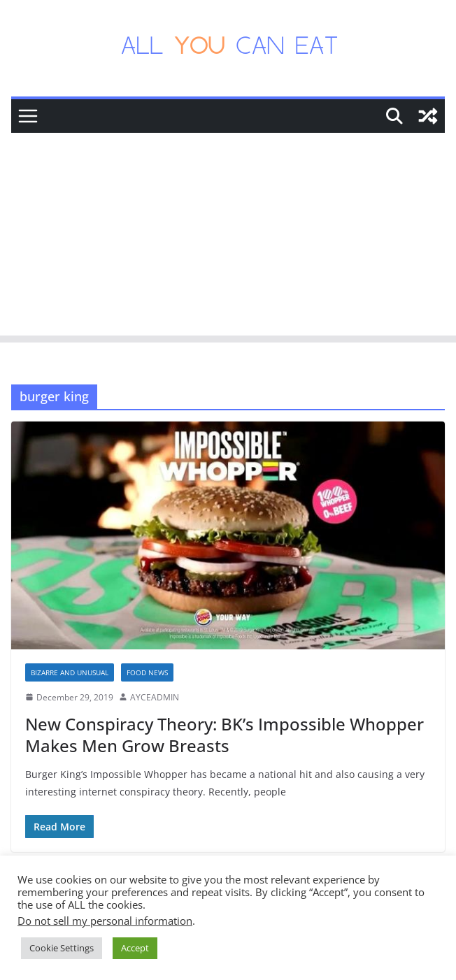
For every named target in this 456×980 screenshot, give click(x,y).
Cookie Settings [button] (62, 948)
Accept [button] (135, 948)
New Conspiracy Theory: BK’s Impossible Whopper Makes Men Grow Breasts (225, 735)
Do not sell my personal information (105, 921)
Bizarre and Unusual (70, 672)
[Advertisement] (228, 238)
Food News (147, 672)
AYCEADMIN (155, 697)
